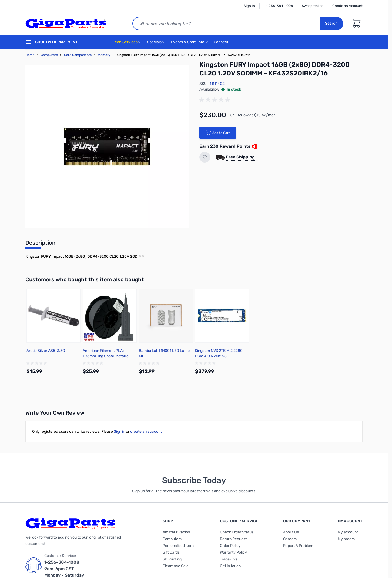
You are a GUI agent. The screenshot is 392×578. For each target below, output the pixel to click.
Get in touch (230, 566)
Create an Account (347, 6)
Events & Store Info (188, 42)
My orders (346, 539)
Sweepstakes (313, 6)
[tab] (40, 244)
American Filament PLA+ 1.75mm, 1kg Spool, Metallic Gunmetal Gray (106, 356)
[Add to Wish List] (205, 157)
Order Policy (230, 546)
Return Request (233, 539)
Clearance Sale (176, 566)
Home (30, 55)
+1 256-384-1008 (278, 6)
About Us (291, 532)
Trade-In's (229, 559)
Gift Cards (171, 552)
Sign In (249, 6)
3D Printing (172, 559)
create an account (146, 432)
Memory (104, 55)
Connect (222, 42)
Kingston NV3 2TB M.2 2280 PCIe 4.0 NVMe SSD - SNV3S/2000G (219, 356)
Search (331, 23)
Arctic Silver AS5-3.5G (46, 351)
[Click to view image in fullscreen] (107, 146)
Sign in (119, 432)
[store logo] (66, 24)
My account (348, 532)
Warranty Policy (233, 552)
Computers (49, 55)
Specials (154, 42)
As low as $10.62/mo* (256, 115)
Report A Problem (298, 546)
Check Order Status (237, 532)
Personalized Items (179, 546)
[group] (216, 100)
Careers (290, 539)
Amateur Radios (176, 532)
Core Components (78, 55)
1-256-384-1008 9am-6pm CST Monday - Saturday (64, 569)
